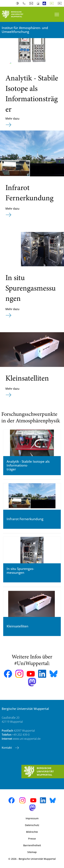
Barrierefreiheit (32, 845)
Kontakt (7, 748)
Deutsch (52, 3)
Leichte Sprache (45, 3)
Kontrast (18, 3)
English (60, 3)
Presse (32, 839)
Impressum (32, 818)
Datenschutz (32, 825)
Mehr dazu (12, 119)
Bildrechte (32, 832)
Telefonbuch (25, 3)
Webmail (32, 3)
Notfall (38, 3)
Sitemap (32, 852)
